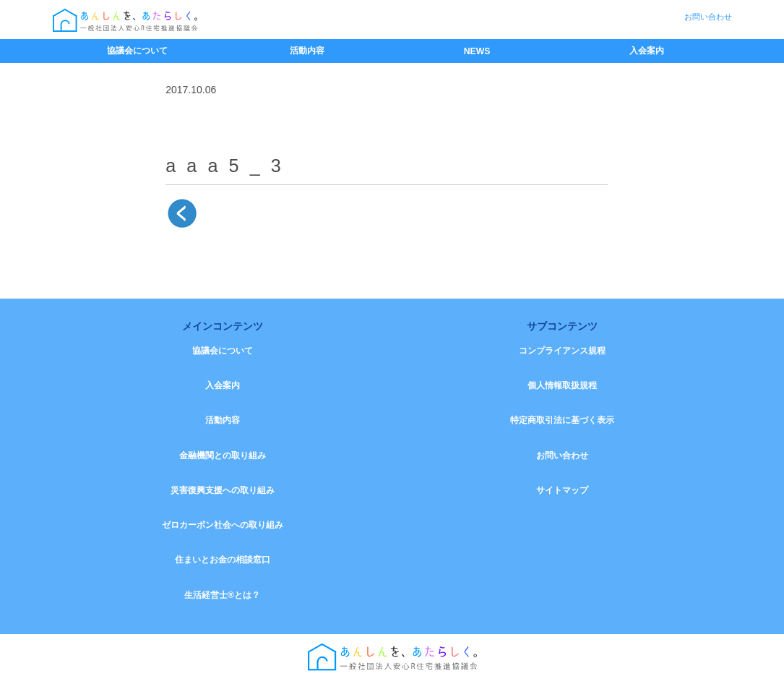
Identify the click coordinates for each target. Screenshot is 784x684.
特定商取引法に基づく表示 (562, 422)
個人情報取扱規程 (562, 386)
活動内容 (307, 51)
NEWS (477, 51)
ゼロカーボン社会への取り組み (223, 528)
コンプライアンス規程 (562, 351)
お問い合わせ (708, 17)
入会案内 (647, 51)
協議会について (137, 51)
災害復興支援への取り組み (223, 492)
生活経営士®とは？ (222, 599)
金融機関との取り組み (223, 457)
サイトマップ (562, 492)
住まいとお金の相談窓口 (223, 563)
